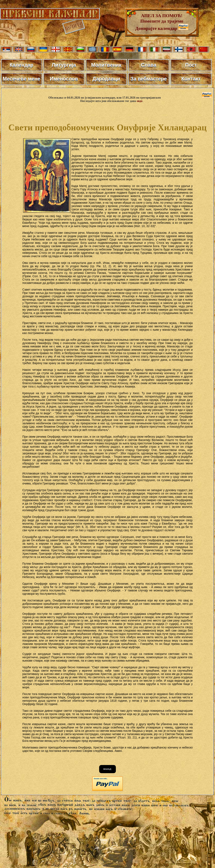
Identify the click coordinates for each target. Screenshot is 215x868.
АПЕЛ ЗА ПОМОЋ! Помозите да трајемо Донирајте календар (159, 22)
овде (140, 101)
